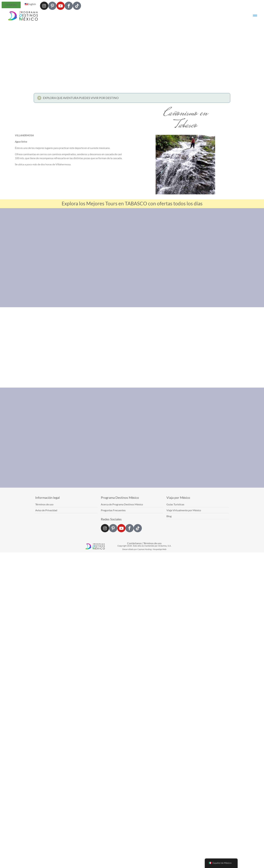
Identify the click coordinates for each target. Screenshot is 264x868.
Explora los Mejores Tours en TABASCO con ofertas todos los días (132, 203)
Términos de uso (152, 543)
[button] (132, 99)
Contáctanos (134, 543)
